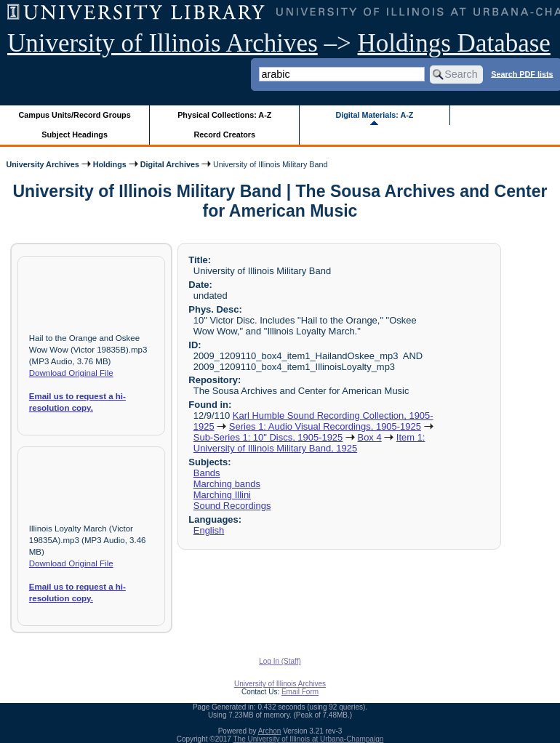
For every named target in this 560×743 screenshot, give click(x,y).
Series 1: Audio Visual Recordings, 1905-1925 (325, 426)
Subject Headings (75, 134)
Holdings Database (454, 43)
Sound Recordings (232, 506)
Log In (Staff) (280, 661)
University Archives (42, 164)
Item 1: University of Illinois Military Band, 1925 (309, 443)
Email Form (300, 692)
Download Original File (71, 373)
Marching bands (227, 484)
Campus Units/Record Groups (75, 115)
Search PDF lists (522, 73)
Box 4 (370, 437)
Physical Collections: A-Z (224, 115)
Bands (207, 473)
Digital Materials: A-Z (374, 115)
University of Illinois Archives (163, 43)
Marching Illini (222, 495)
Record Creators (224, 134)
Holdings (110, 164)
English (209, 530)
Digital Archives (170, 164)
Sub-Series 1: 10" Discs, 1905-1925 (268, 437)
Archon (270, 731)
